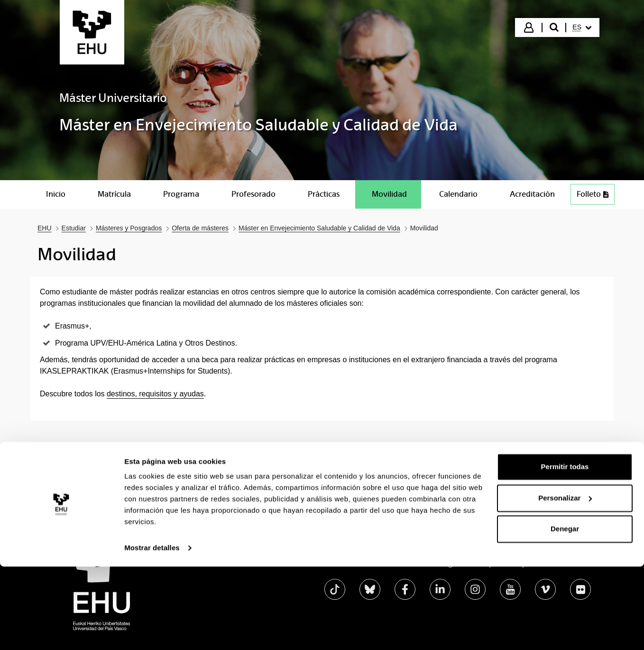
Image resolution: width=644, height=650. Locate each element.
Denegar (565, 612)
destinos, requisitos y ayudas (155, 394)
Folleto (593, 194)
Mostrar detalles (152, 631)
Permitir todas (565, 550)
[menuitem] (582, 27)
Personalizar (565, 581)
